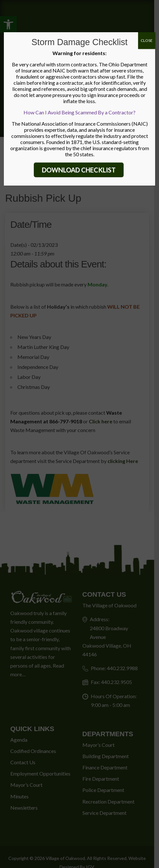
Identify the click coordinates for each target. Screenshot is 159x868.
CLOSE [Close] (147, 40)
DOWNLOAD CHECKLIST (79, 170)
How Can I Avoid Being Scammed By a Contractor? (79, 112)
